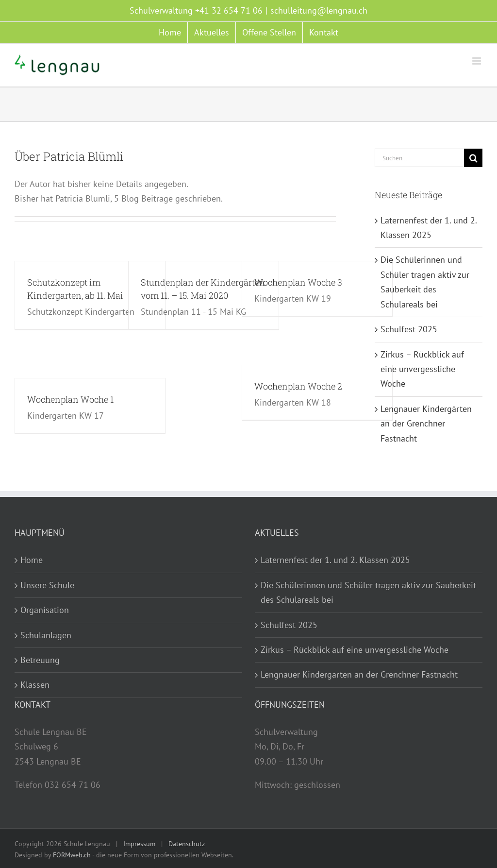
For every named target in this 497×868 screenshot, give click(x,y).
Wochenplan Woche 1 (70, 399)
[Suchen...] (419, 158)
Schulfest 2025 (409, 329)
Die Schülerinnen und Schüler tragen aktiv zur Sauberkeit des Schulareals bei (368, 592)
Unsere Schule (47, 585)
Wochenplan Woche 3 (298, 282)
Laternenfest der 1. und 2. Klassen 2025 (335, 560)
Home (32, 560)
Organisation (45, 610)
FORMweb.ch (72, 855)
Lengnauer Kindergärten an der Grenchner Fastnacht (426, 424)
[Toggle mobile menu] (477, 61)
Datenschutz (187, 844)
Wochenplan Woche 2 (298, 386)
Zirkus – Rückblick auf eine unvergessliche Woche (422, 369)
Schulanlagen (46, 635)
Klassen (35, 685)
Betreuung (40, 660)
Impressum (139, 844)
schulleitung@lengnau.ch (319, 10)
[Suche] (473, 158)
